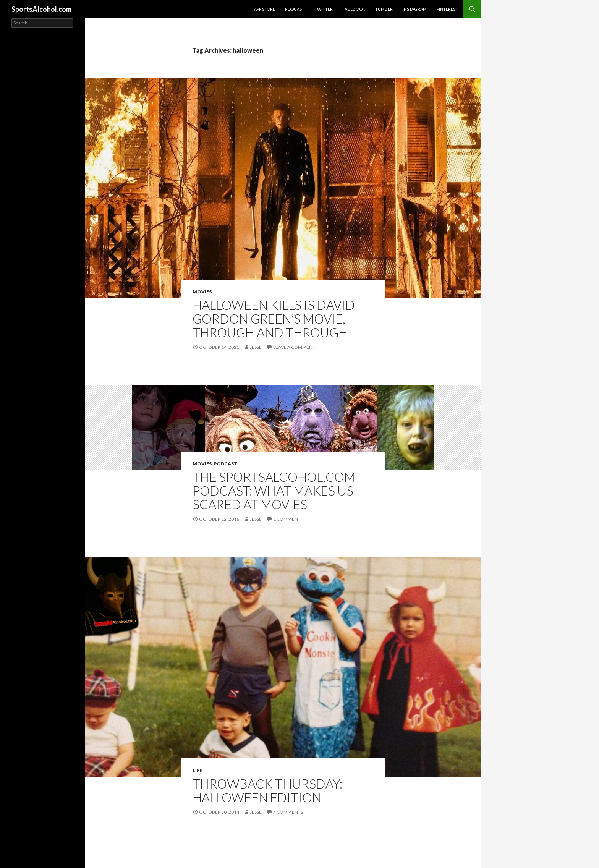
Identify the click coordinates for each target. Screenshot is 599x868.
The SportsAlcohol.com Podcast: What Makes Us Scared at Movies (274, 491)
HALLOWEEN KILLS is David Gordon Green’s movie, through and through (274, 319)
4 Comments (288, 812)
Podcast (295, 9)
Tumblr (384, 9)
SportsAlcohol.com (41, 9)
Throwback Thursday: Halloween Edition (267, 790)
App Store (265, 9)
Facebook (354, 9)
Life (197, 770)
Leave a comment (294, 347)
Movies (202, 292)
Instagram (415, 9)
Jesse (256, 347)
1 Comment (287, 519)
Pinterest (447, 9)
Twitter (324, 9)
